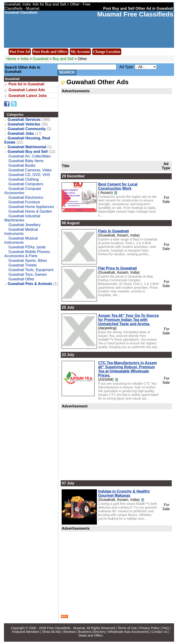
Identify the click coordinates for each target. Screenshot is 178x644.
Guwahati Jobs (21, 133)
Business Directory (92, 632)
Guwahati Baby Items (26, 161)
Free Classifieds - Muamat (66, 628)
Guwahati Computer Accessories (23, 191)
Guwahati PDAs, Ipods (27, 247)
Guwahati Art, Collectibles (29, 156)
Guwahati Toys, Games (27, 274)
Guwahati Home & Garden (30, 211)
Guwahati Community (27, 129)
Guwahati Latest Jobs (27, 96)
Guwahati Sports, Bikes (28, 261)
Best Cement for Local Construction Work (118, 186)
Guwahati (41, 59)
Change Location (107, 52)
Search (67, 72)
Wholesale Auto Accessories (128, 632)
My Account (80, 52)
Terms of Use (127, 628)
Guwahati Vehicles (24, 124)
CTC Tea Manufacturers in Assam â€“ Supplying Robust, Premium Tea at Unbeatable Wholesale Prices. (127, 369)
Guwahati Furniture (24, 202)
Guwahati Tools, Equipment (31, 270)
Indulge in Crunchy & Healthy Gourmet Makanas (124, 493)
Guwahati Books (22, 165)
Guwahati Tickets (22, 265)
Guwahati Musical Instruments (21, 240)
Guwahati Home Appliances (31, 207)
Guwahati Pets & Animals (30, 284)
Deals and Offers (91, 635)
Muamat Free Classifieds (135, 14)
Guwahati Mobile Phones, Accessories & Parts (27, 254)
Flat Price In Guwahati (117, 268)
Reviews (70, 632)
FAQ (165, 628)
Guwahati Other (21, 279)
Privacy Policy (149, 628)
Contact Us (160, 632)
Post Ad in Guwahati (26, 84)
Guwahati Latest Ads (27, 90)
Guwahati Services (24, 120)
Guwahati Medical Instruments (21, 232)
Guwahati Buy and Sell (28, 152)
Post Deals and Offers (50, 52)
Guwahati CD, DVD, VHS (29, 175)
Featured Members (26, 632)
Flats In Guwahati (113, 231)
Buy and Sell (63, 59)
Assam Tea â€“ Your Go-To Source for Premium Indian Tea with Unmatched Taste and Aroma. (128, 320)
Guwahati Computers (26, 184)
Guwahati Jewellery (24, 225)
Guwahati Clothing (24, 179)
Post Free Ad (20, 52)
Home (11, 59)
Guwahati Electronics (26, 197)
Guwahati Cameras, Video (30, 170)
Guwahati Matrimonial (27, 147)
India (24, 59)
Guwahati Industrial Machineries (22, 218)
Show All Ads (51, 632)
